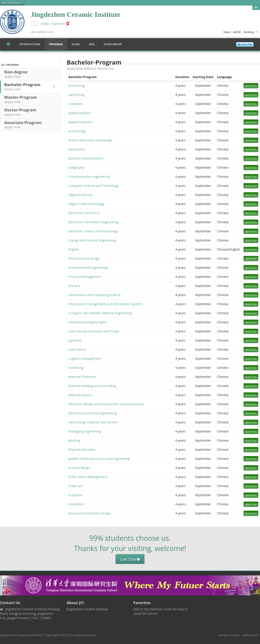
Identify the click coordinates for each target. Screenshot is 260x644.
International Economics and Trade (94, 331)
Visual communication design (90, 513)
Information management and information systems (106, 304)
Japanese (75, 340)
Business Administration (86, 158)
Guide (76, 44)
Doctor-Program (31, 112)
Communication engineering (89, 177)
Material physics (80, 395)
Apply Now (251, 86)
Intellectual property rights (88, 322)
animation (76, 104)
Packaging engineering (85, 431)
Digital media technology (86, 204)
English (74, 249)
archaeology (77, 131)
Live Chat (130, 559)
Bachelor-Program (31, 87)
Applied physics (80, 113)
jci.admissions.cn (83, 635)
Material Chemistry (82, 377)
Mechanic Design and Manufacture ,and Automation (106, 404)
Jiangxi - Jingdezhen (53, 24)
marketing (76, 368)
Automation (77, 149)
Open (256, 8)
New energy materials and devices (93, 422)
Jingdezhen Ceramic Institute (21, 635)
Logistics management (85, 359)
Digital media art (80, 195)
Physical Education (82, 449)
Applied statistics (81, 122)
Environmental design (84, 258)
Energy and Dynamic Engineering (92, 240)
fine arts (74, 286)
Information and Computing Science (94, 295)
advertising (76, 95)
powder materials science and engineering (99, 459)
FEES (92, 44)
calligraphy (76, 167)
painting (74, 440)
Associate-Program (31, 124)
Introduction (30, 44)
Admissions (251, 635)
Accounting (77, 86)
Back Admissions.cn (12, 3)
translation (76, 504)
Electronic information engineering (94, 222)
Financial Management (85, 277)
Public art (75, 486)
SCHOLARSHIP (113, 44)
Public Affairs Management (88, 477)
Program (56, 44)
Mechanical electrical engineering (93, 413)
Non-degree (31, 74)
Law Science (77, 349)
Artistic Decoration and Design (90, 140)
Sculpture (75, 495)
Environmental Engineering (88, 268)
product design (79, 468)
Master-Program (31, 99)
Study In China (229, 635)
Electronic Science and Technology (93, 231)
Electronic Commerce (84, 213)
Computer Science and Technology (93, 186)
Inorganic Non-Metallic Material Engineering (100, 313)
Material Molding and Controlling (92, 386)
